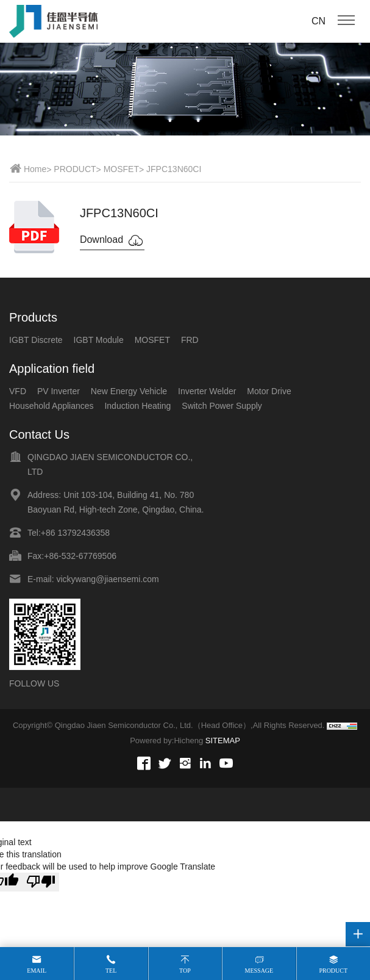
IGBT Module (99, 340)
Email (37, 971)
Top (185, 971)
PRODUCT (75, 169)
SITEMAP (223, 740)
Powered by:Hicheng (166, 740)
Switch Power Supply (222, 406)
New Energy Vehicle (129, 391)
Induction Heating (137, 406)
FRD (190, 340)
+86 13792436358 (75, 533)
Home (35, 169)
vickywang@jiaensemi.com (107, 579)
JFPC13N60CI (174, 169)
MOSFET (121, 169)
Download (112, 240)
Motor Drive (269, 391)
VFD (18, 391)
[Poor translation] (41, 882)
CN (318, 21)
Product (333, 971)
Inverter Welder (207, 391)
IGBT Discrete (36, 340)
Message (259, 971)
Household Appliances (52, 406)
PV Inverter (59, 391)
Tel (111, 971)
